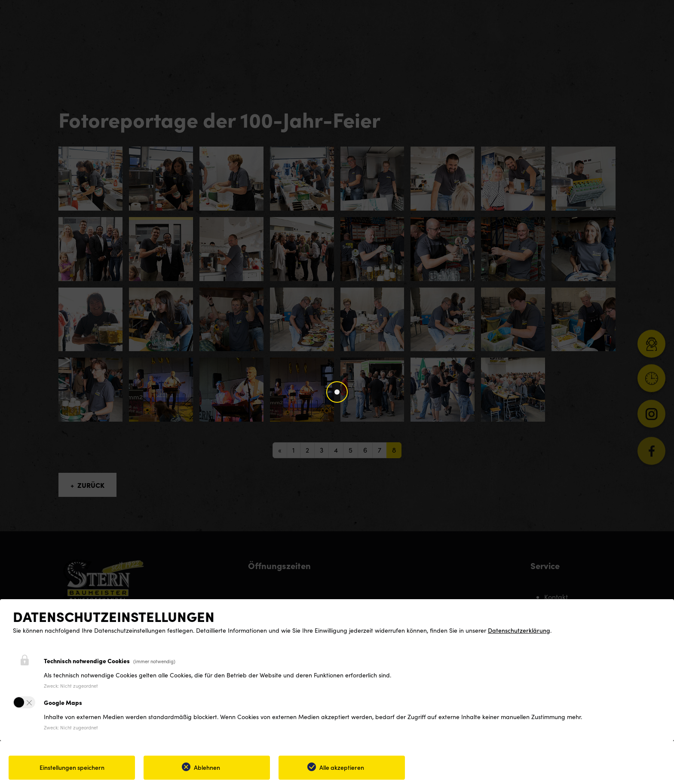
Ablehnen (207, 767)
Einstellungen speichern (72, 767)
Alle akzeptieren (342, 767)
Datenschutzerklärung (519, 630)
